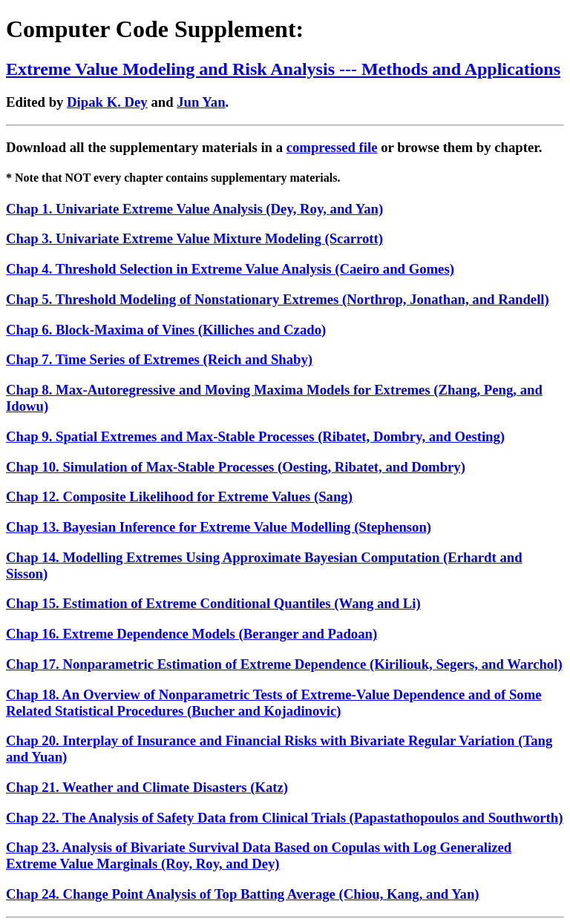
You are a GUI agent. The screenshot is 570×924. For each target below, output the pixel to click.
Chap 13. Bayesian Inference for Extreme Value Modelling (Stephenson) (219, 527)
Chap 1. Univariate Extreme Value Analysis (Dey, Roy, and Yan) (194, 209)
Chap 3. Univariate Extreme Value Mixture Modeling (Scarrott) (194, 238)
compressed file (332, 147)
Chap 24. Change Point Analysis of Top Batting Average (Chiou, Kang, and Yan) (243, 894)
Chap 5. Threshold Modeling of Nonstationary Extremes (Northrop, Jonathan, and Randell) (278, 299)
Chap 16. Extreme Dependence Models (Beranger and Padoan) (191, 634)
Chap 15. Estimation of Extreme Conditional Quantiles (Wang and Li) (213, 603)
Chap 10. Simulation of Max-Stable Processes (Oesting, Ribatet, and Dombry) (236, 467)
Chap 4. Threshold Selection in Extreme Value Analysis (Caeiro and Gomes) (230, 269)
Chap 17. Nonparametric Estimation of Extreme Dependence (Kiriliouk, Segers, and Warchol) (284, 664)
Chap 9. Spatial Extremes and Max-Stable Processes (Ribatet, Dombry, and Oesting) (255, 436)
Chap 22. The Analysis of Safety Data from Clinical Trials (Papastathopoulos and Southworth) (284, 818)
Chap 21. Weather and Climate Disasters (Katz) (147, 787)
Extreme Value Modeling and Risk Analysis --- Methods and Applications (283, 69)
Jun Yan (201, 102)
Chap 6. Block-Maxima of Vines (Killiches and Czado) (166, 330)
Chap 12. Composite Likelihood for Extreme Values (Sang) (179, 496)
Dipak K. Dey (107, 102)
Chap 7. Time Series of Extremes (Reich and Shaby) (159, 359)
